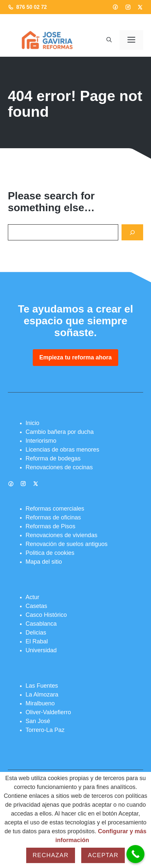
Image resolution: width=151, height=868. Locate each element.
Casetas (36, 606)
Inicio (32, 423)
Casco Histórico (46, 615)
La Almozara (42, 695)
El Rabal (37, 641)
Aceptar (103, 855)
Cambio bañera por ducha (60, 432)
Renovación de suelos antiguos (66, 544)
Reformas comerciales (55, 509)
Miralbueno (40, 703)
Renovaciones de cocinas (59, 467)
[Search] (132, 232)
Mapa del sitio (44, 562)
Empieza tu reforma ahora (75, 357)
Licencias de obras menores (62, 450)
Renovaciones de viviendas (61, 535)
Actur (32, 597)
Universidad (41, 650)
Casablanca (41, 624)
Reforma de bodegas (53, 458)
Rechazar (51, 855)
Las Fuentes (42, 686)
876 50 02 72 (32, 7)
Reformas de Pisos (50, 526)
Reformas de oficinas (53, 517)
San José (38, 721)
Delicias (36, 633)
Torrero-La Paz (45, 730)
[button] (109, 40)
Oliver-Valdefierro (48, 712)
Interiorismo (41, 441)
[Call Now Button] (135, 854)
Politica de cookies (50, 553)
